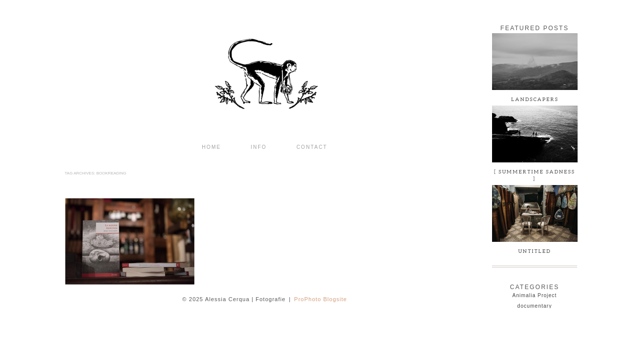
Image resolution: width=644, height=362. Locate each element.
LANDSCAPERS (535, 99)
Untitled (535, 251)
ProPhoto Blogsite (321, 299)
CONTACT (312, 147)
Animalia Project (534, 295)
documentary (535, 306)
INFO (259, 147)
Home (211, 147)
